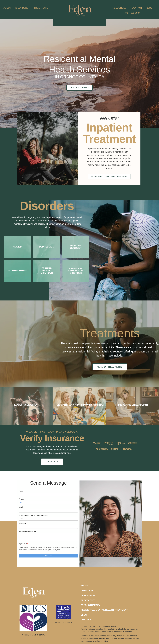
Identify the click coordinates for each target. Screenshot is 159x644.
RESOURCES (120, 8)
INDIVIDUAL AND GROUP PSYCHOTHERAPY (79, 405)
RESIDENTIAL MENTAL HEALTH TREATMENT (104, 610)
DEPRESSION (88, 595)
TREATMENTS (42, 8)
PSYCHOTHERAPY (90, 605)
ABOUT (7, 8)
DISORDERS (22, 8)
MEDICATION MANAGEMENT (132, 405)
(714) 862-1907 (133, 13)
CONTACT (137, 8)
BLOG (150, 8)
